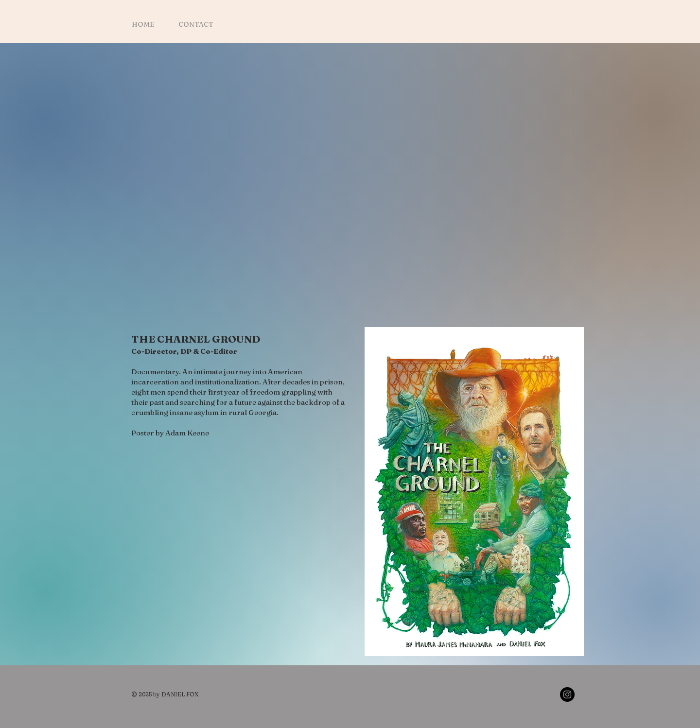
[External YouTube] (358, 188)
